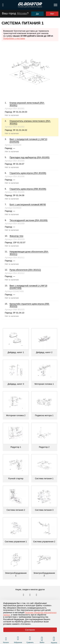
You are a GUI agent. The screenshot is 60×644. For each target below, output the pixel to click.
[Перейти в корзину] (54, 639)
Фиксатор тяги (16, 236)
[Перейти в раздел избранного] (18, 639)
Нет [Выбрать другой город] (52, 14)
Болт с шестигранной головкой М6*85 (28, 204)
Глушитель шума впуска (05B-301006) (28, 189)
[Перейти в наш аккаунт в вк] (24, 595)
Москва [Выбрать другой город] (22, 13)
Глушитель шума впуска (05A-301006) (28, 173)
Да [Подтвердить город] (37, 14)
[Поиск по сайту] (3, 5)
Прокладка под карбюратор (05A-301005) (30, 157)
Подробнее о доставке (14, 38)
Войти (42, 642)
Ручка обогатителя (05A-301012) (25, 270)
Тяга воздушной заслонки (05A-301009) (29, 220)
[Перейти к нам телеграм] (30, 595)
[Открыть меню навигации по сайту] (56, 5)
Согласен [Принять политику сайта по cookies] (30, 630)
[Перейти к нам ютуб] (37, 595)
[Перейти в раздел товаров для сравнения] (30, 639)
